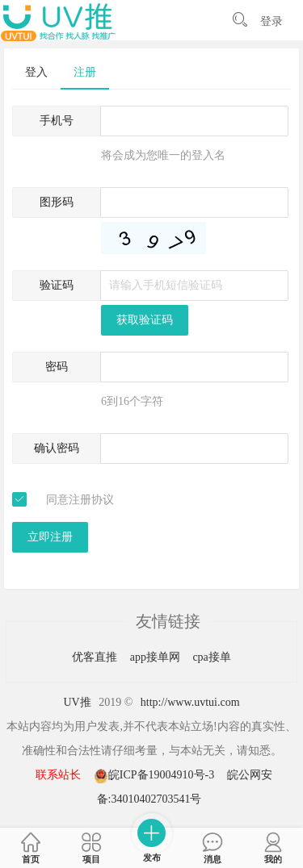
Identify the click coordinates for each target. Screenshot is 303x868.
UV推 (77, 702)
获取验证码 (145, 320)
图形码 (57, 202)
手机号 (57, 121)
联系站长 (58, 775)
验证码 (57, 285)
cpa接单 (211, 657)
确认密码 (57, 448)
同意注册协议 (80, 500)
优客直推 (96, 657)
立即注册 (50, 537)
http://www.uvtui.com (190, 702)
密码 (57, 367)
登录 (271, 21)
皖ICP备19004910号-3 (156, 775)
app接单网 (157, 657)
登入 (36, 72)
